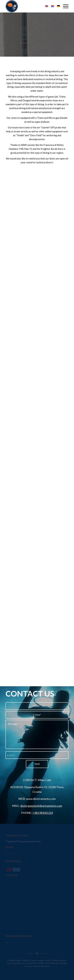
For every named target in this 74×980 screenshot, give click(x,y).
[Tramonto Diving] (31, 6)
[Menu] (64, 6)
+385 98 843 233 (43, 813)
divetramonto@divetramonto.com (41, 806)
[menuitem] (64, 6)
